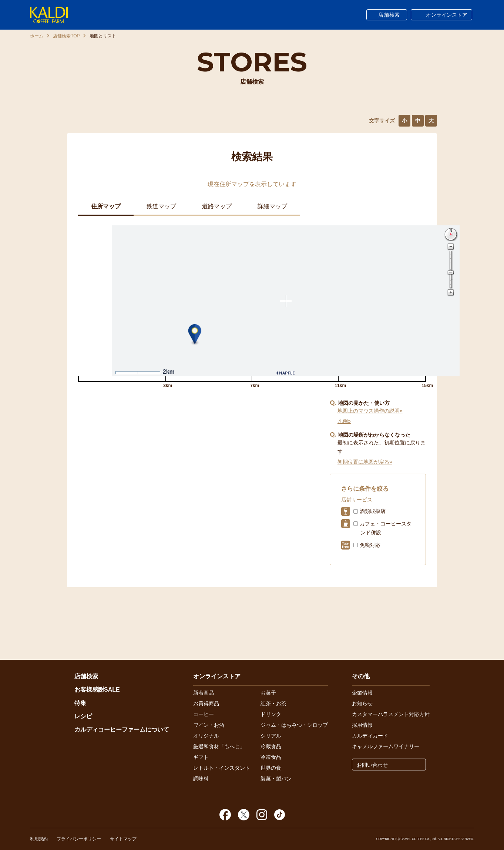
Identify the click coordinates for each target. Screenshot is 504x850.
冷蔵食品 (271, 746)
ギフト (201, 757)
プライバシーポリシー (79, 839)
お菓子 (268, 693)
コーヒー (204, 714)
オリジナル (206, 736)
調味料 (201, 779)
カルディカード (370, 736)
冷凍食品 (271, 757)
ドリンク (271, 714)
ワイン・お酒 (209, 725)
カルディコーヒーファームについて (122, 730)
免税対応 (370, 545)
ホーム (37, 36)
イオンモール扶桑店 (101, 421)
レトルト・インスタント (222, 768)
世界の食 (271, 768)
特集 (80, 703)
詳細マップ (272, 206)
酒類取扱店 (373, 511)
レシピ (83, 716)
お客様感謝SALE (97, 690)
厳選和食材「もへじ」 (219, 746)
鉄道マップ (161, 206)
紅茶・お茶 (273, 703)
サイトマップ (123, 839)
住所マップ (106, 206)
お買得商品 (206, 703)
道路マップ (217, 206)
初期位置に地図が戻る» (365, 462)
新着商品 (204, 693)
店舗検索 (389, 15)
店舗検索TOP (66, 36)
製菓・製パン (276, 779)
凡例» (344, 421)
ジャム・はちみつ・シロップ (294, 725)
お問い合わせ (372, 765)
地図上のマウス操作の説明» (370, 411)
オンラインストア (447, 15)
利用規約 (39, 839)
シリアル (271, 736)
